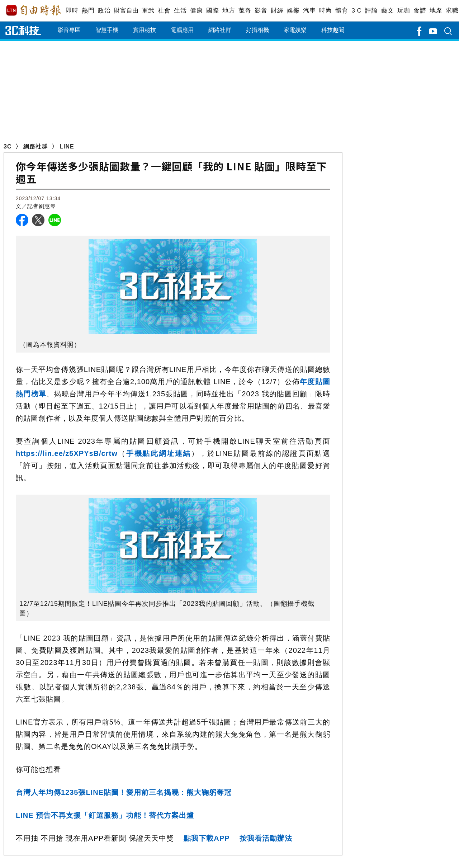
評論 (371, 11)
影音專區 (69, 30)
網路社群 (220, 30)
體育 (342, 11)
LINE (67, 147)
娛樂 (293, 11)
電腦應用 (182, 30)
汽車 (309, 11)
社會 (164, 11)
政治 (104, 11)
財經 (277, 11)
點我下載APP (207, 838)
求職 (452, 11)
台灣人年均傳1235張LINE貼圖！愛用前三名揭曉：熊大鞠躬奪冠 (124, 792)
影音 (261, 11)
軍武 (148, 11)
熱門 (88, 11)
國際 (212, 11)
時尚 (325, 11)
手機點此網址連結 (159, 453)
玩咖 (404, 11)
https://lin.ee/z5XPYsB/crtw (67, 453)
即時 (72, 11)
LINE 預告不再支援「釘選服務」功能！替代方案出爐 (105, 815)
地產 (436, 11)
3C (8, 147)
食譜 (420, 11)
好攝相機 (257, 30)
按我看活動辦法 (266, 838)
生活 (180, 11)
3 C (356, 11)
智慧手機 (107, 30)
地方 (229, 11)
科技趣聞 (333, 30)
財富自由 (126, 11)
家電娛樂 (295, 30)
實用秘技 (145, 30)
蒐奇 (245, 11)
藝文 (387, 11)
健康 (196, 11)
